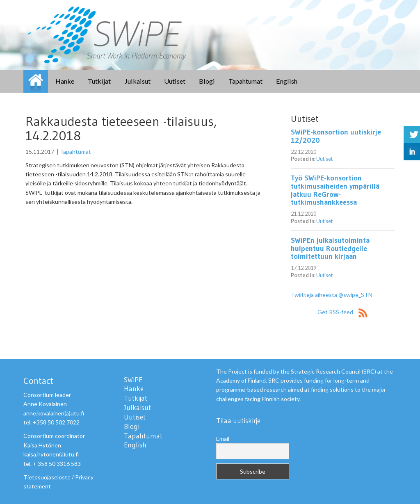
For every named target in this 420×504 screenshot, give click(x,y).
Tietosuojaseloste (47, 477)
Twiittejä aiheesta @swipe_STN (332, 295)
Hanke (65, 81)
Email (223, 439)
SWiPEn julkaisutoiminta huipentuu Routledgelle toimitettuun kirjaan (330, 249)
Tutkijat (99, 81)
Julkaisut (137, 81)
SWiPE (36, 81)
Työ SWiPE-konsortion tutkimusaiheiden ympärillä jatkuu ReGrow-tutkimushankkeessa (335, 190)
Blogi (207, 81)
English (287, 81)
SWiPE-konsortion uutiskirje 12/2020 (336, 136)
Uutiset (175, 81)
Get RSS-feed (342, 312)
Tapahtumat (245, 81)
